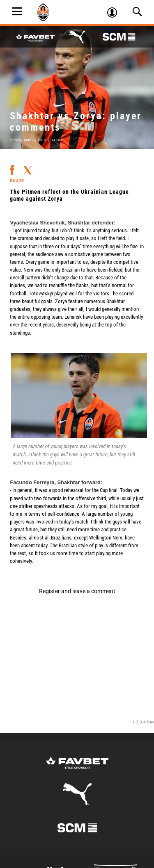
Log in (115, 14)
